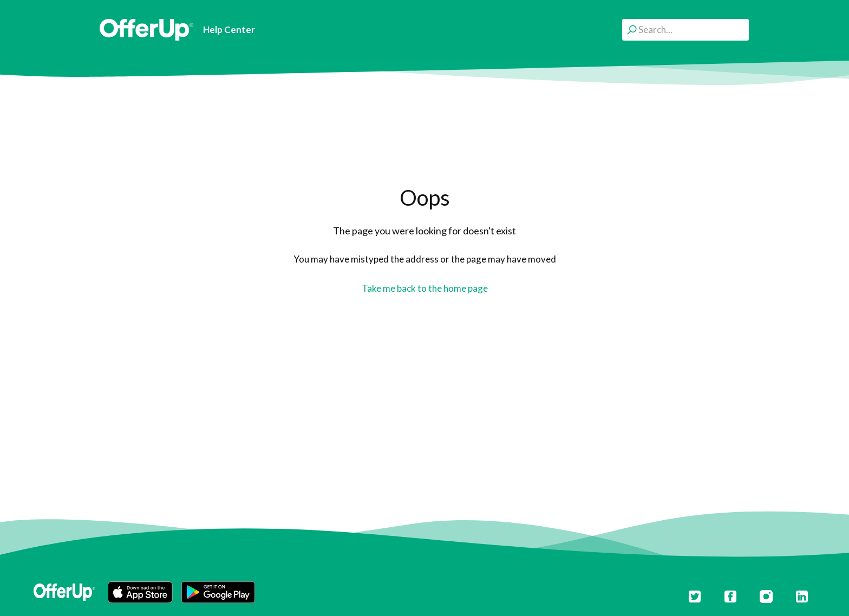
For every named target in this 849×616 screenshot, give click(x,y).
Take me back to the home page (425, 288)
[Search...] (685, 30)
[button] (140, 592)
